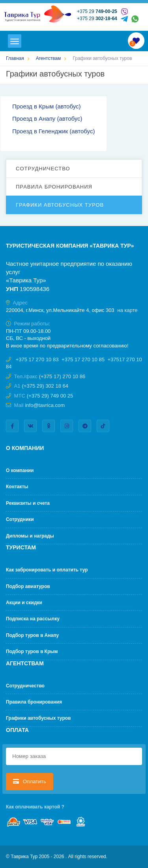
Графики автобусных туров (60, 205)
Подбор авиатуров (28, 586)
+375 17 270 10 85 (83, 359)
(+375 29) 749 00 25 (50, 396)
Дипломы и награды (30, 536)
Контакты (17, 487)
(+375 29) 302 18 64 (45, 386)
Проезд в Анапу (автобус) (47, 119)
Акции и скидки (24, 603)
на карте (127, 310)
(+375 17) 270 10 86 (62, 376)
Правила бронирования (54, 187)
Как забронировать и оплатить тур (47, 570)
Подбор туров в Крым (32, 651)
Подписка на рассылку (33, 619)
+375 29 (97, 11)
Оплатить (30, 781)
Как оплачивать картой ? (35, 807)
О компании (20, 470)
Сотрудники (20, 519)
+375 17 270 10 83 (37, 359)
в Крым (44, 106)
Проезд (23, 106)
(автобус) (67, 106)
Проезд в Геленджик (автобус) (53, 131)
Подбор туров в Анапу (32, 635)
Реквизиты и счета (28, 503)
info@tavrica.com (45, 405)
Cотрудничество (43, 169)
